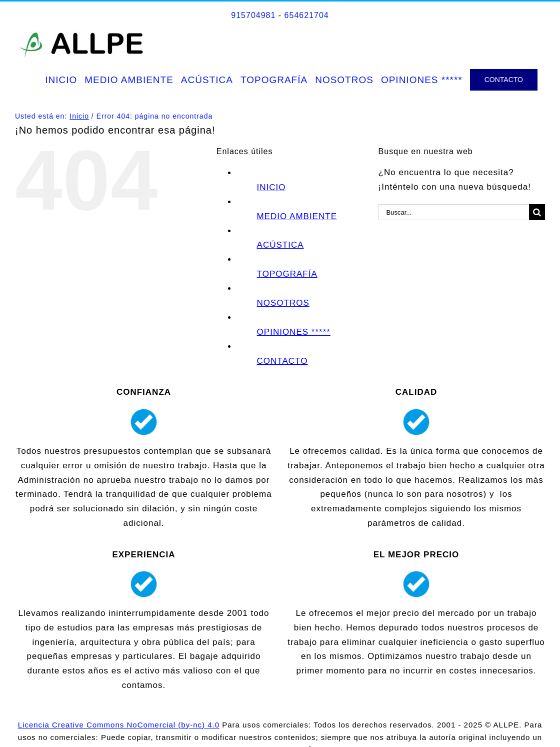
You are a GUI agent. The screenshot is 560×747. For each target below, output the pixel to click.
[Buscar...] (454, 212)
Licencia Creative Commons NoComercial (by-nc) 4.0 (119, 725)
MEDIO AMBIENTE (297, 216)
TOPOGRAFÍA (287, 274)
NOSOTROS (283, 303)
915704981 (253, 15)
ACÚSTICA (280, 245)
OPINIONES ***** (294, 332)
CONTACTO (282, 361)
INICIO (271, 187)
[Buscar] (537, 212)
